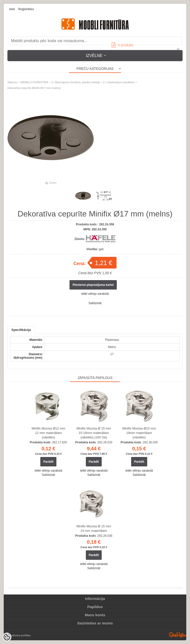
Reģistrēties (26, 9)
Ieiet (12, 9)
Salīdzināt (95, 303)
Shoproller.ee (178, 635)
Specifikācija (21, 330)
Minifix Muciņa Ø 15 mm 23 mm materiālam (94, 528)
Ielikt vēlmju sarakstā (95, 294)
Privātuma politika (19, 635)
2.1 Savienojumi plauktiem (119, 82)
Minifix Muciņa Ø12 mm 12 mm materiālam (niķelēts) (48, 433)
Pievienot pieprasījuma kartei (93, 285)
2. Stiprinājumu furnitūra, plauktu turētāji (75, 82)
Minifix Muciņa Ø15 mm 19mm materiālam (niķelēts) (139, 433)
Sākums (12, 82)
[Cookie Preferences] (7, 637)
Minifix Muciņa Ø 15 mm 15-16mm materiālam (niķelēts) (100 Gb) (94, 433)
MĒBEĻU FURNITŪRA (34, 82)
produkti (122, 45)
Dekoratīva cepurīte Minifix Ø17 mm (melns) (34, 88)
